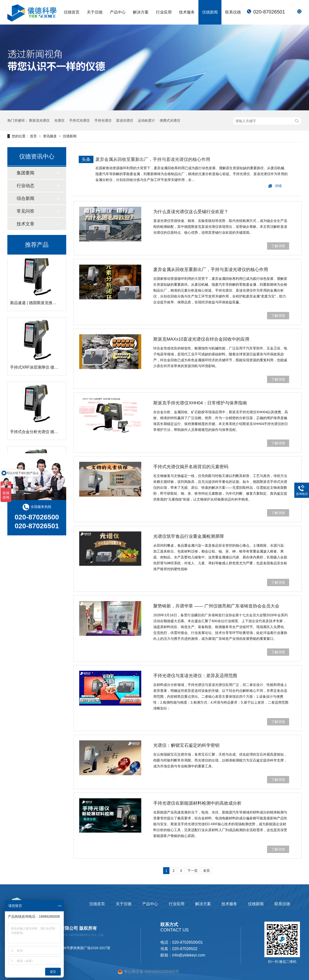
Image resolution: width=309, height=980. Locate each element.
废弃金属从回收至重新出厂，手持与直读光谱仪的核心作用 (153, 159)
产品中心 (118, 12)
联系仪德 (233, 12)
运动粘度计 (146, 120)
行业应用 (164, 12)
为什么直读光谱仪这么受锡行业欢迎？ (191, 212)
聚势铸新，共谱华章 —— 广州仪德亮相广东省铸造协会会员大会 (216, 606)
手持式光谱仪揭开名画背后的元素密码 (191, 467)
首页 (34, 136)
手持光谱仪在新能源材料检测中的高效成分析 (197, 803)
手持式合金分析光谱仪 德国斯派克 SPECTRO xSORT (57, 433)
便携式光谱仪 (170, 120)
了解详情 (278, 246)
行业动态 (26, 186)
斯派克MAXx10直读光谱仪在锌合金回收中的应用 (201, 339)
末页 (206, 871)
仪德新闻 (210, 12)
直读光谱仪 (125, 120)
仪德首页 (72, 12)
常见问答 (26, 211)
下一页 (193, 871)
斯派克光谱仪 (39, 120)
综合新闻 (26, 198)
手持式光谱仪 (79, 120)
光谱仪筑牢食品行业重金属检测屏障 (189, 536)
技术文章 (26, 224)
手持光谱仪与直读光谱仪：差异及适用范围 (195, 676)
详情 (278, 186)
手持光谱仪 (103, 120)
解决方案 (141, 12)
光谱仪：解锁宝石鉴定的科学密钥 (186, 745)
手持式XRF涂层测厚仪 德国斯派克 (40, 368)
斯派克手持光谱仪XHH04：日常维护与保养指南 (200, 403)
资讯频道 (50, 136)
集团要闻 (26, 173)
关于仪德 (95, 12)
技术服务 (187, 12)
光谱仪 (59, 120)
